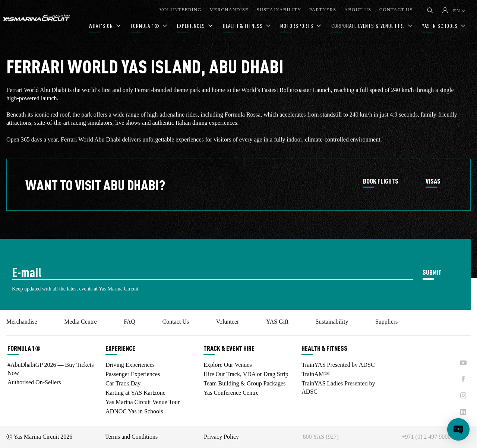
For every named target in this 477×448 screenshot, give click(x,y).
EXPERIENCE (120, 348)
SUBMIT (432, 272)
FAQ (129, 322)
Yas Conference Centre (231, 393)
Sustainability (332, 322)
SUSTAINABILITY (279, 9)
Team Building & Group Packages (244, 383)
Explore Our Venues (228, 365)
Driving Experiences (130, 365)
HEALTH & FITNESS (244, 26)
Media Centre (80, 322)
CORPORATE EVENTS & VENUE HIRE (369, 26)
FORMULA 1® (146, 26)
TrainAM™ (316, 374)
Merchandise (22, 322)
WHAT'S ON (102, 26)
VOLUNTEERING (180, 9)
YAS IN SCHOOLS (441, 26)
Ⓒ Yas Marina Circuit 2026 (39, 437)
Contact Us (176, 322)
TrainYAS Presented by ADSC (338, 365)
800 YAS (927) (320, 437)
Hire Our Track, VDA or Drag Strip (246, 374)
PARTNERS (323, 9)
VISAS (433, 181)
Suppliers (386, 322)
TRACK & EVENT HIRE (229, 348)
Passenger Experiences (133, 374)
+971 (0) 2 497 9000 (426, 437)
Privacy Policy (221, 437)
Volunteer (227, 322)
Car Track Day (123, 383)
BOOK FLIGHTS (381, 181)
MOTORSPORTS (298, 26)
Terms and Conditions (131, 437)
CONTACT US (396, 9)
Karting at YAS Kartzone (135, 393)
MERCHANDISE (229, 9)
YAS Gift (277, 322)
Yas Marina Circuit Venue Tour (143, 402)
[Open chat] (458, 429)
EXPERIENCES (192, 26)
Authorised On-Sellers (34, 382)
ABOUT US (358, 9)
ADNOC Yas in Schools (134, 411)
